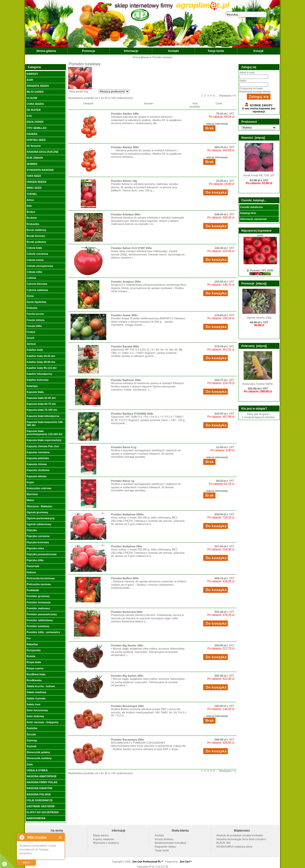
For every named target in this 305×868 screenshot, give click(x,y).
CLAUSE (32, 98)
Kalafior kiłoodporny (39, 374)
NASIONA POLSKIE (39, 794)
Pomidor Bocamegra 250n (127, 740)
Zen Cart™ (186, 862)
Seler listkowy (35, 716)
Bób (29, 206)
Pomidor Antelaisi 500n (126, 214)
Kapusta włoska (36, 476)
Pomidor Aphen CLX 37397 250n (131, 248)
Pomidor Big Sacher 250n (127, 676)
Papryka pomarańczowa (41, 554)
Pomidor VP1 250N (262, 272)
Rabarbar (32, 644)
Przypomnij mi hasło (251, 88)
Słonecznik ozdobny (39, 758)
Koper (30, 482)
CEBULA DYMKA (37, 770)
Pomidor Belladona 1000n (127, 514)
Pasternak (33, 566)
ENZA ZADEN (35, 122)
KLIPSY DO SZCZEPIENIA (43, 812)
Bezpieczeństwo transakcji (170, 843)
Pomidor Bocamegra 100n (127, 706)
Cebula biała (34, 248)
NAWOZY (32, 74)
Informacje (131, 51)
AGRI (30, 80)
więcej (26, 862)
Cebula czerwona (37, 254)
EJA (29, 116)
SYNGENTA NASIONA (40, 170)
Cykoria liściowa (37, 284)
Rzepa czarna (35, 668)
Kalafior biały (35, 350)
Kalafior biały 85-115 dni (41, 368)
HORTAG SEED (36, 140)
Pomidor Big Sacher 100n (127, 645)
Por (29, 638)
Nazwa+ (149, 103)
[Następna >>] (228, 96)
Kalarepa (32, 386)
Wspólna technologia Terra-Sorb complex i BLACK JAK (241, 841)
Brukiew (32, 218)
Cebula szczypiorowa (40, 266)
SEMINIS (32, 164)
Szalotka (32, 728)
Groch (30, 338)
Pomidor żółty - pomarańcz (43, 632)
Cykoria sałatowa (37, 290)
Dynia (30, 296)
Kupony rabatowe (104, 839)
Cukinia (31, 278)
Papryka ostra (35, 548)
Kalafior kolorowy (37, 380)
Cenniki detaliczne (251, 207)
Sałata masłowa (36, 692)
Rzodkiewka (34, 680)
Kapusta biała (35, 392)
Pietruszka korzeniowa (41, 578)
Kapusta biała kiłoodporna (43, 416)
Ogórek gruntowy (37, 512)
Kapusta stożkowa (38, 470)
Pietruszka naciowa (39, 584)
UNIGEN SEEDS (36, 182)
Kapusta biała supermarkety (44, 440)
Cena (219, 103)
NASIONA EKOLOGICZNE (42, 152)
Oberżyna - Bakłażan (39, 506)
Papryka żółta (35, 560)
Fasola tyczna (35, 314)
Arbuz (30, 200)
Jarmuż (31, 344)
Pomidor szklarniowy (40, 620)
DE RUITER (33, 110)
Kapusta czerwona (38, 452)
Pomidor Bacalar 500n (125, 346)
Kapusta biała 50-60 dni (41, 398)
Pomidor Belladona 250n (127, 546)
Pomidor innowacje (38, 602)
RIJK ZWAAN (35, 158)
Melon (30, 500)
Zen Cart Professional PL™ (148, 862)
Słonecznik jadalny (38, 752)
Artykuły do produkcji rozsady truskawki (240, 835)
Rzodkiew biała (36, 674)
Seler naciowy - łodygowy (42, 722)
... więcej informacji (216, 124)
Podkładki (33, 590)
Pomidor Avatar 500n (124, 315)
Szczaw (31, 734)
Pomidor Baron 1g (123, 481)
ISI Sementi (33, 146)
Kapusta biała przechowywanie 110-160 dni (44, 433)
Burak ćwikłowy (36, 230)
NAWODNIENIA (36, 818)
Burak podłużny (36, 242)
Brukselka (33, 224)
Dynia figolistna (36, 302)
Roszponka (33, 650)
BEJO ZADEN (35, 92)
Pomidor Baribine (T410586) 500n (132, 414)
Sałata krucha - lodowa (41, 686)
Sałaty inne (33, 704)
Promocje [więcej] (254, 284)
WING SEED (34, 188)
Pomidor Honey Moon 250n (262, 235)
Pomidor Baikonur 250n (126, 380)
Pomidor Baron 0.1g (124, 447)
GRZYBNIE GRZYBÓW (40, 806)
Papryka (32, 530)
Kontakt (174, 51)
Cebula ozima (35, 260)
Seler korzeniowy (37, 710)
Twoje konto (216, 51)
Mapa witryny (101, 835)
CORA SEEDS (35, 104)
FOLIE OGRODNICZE (40, 800)
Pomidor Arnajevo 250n (126, 282)
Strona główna (46, 51)
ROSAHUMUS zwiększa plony (234, 847)
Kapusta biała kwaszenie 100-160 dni (45, 424)
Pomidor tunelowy (38, 626)
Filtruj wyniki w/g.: (79, 91)
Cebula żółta (34, 272)
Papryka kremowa (38, 542)
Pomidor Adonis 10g (124, 181)
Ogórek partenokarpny (41, 518)
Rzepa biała (34, 662)
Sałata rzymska (36, 698)
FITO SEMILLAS (36, 128)
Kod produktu (195, 105)
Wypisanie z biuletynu (106, 843)
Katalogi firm (248, 213)
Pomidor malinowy (38, 608)
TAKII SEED (34, 176)
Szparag (32, 740)
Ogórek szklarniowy (39, 524)
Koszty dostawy (164, 839)
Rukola (31, 656)
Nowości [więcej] (253, 138)
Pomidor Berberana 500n (127, 612)
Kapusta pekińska (38, 458)
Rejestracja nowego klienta (255, 91)
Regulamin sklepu (165, 847)
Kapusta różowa (36, 464)
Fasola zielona (35, 320)
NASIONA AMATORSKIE (41, 776)
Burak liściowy (36, 236)
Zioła (30, 764)
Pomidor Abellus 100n (125, 114)
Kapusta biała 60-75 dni (41, 404)
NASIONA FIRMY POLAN (42, 782)
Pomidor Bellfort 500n (125, 578)
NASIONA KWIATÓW (39, 788)
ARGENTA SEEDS (38, 86)
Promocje (89, 51)
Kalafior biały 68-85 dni (41, 362)
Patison (31, 572)
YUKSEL (32, 194)
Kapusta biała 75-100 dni (42, 410)
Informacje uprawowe (253, 219)
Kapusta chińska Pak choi (43, 446)
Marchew (32, 494)
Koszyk (259, 51)
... (216, 96)
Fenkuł (31, 332)
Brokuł (31, 212)
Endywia (32, 308)
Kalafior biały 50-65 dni (41, 356)
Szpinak (31, 746)
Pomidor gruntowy (38, 596)
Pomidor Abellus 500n (125, 147)
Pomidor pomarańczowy (42, 614)
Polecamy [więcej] (254, 346)
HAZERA (32, 134)
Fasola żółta (34, 326)
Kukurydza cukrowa (39, 488)
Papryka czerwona (38, 536)
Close (60, 837)
